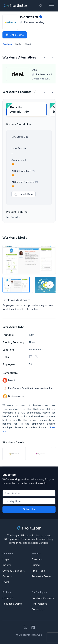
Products (7, 44)
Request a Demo (41, 576)
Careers (7, 576)
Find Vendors (39, 604)
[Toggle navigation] (52, 6)
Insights (7, 565)
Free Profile (39, 571)
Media (18, 44)
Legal (6, 582)
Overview (37, 559)
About (28, 44)
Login (6, 559)
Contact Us (38, 609)
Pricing (36, 565)
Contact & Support (13, 571)
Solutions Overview (43, 598)
